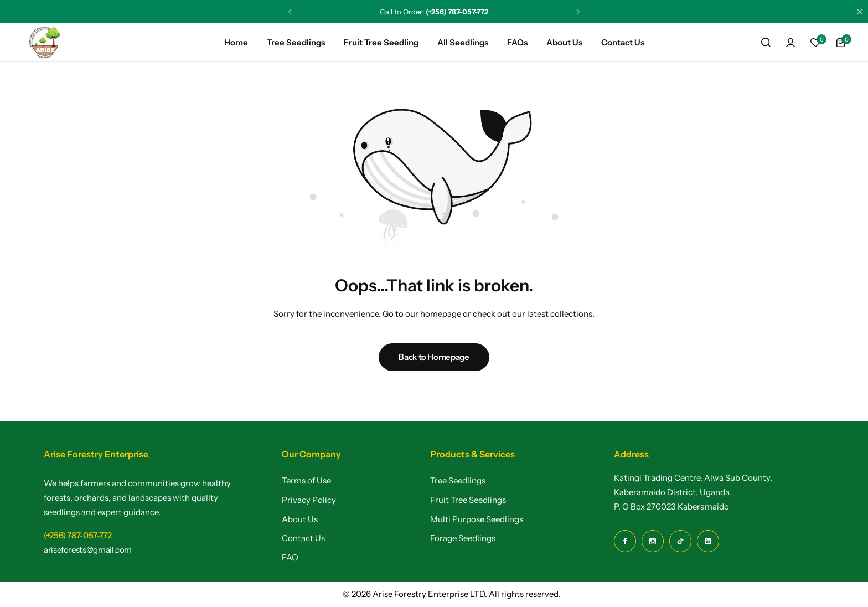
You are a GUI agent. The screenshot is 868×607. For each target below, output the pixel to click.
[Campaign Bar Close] (860, 12)
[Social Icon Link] (625, 541)
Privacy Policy (309, 500)
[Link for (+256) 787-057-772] (78, 535)
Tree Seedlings (296, 42)
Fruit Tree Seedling (381, 42)
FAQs (517, 42)
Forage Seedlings (463, 538)
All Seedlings (463, 42)
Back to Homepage (434, 357)
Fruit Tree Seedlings (468, 500)
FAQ (290, 558)
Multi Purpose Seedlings (477, 519)
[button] (815, 43)
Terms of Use (306, 481)
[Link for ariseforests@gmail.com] (88, 550)
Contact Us (623, 42)
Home (236, 42)
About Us (564, 42)
